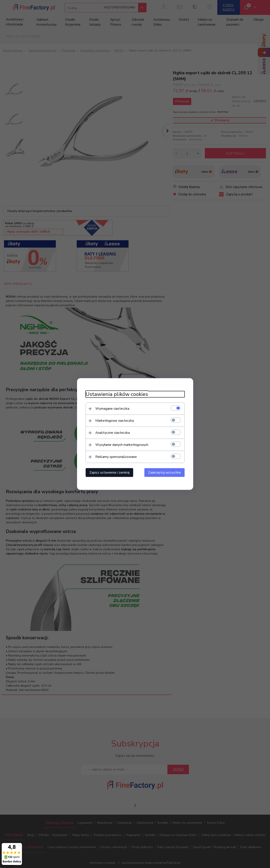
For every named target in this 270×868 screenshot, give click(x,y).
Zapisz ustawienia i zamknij (109, 473)
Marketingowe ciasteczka (115, 421)
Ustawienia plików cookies (117, 394)
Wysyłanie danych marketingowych (122, 445)
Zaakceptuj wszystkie (164, 473)
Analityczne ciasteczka (113, 433)
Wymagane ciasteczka (112, 409)
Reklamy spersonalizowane (116, 457)
